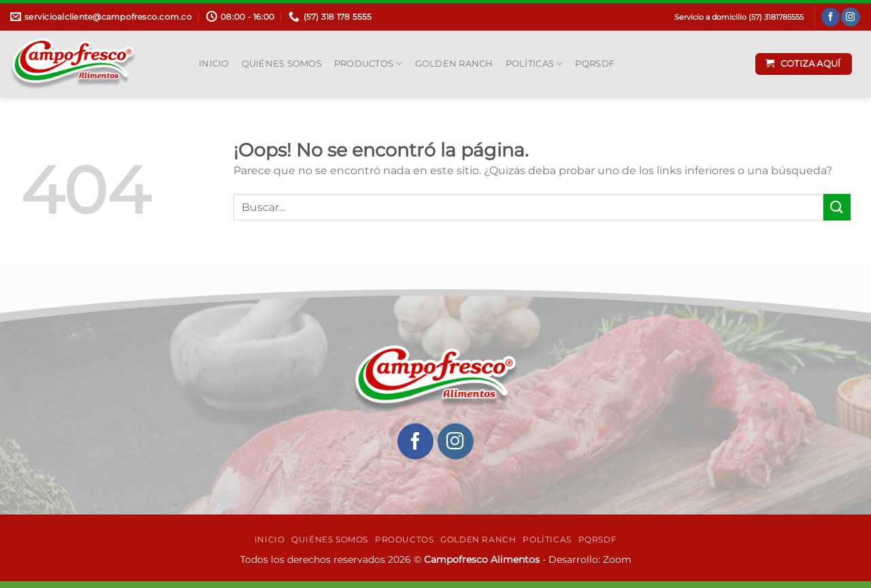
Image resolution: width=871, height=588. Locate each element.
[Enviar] (837, 207)
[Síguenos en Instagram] (850, 17)
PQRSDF (595, 64)
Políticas (535, 64)
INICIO (214, 64)
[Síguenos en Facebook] (831, 17)
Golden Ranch (454, 64)
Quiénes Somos (282, 64)
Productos (368, 64)
